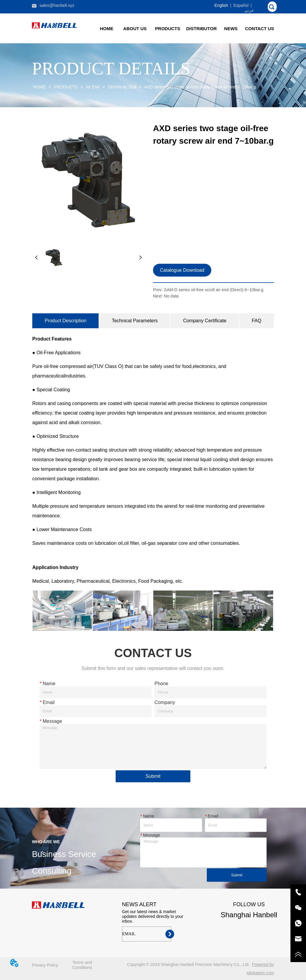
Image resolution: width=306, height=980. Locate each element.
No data (171, 296)
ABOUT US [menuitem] (135, 29)
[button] (168, 29)
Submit (153, 776)
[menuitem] (168, 28)
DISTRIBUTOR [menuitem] (201, 29)
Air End (93, 87)
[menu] (183, 28)
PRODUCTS (66, 87)
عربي (249, 10)
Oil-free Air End (122, 87)
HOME (39, 87)
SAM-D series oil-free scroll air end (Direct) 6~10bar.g (214, 290)
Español (241, 5)
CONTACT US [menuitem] (260, 29)
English (221, 5)
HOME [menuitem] (107, 29)
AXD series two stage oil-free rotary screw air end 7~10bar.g (200, 87)
